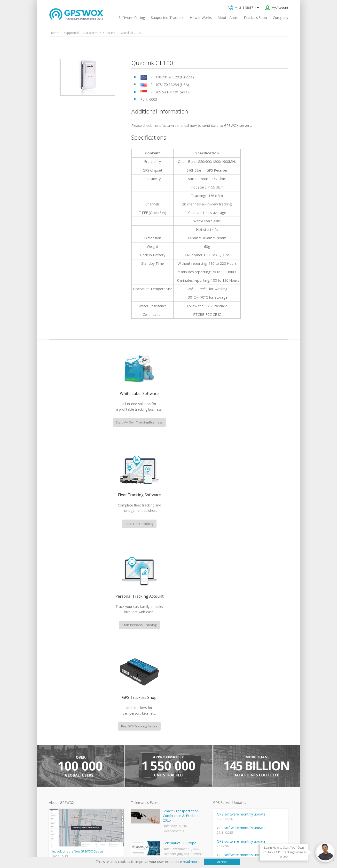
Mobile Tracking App (145, 739)
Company (280, 18)
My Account (280, 8)
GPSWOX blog (140, 723)
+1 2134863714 (244, 8)
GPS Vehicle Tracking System (151, 755)
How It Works (201, 18)
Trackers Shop (255, 18)
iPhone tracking (141, 788)
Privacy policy (61, 849)
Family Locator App (144, 747)
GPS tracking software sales (254, 682)
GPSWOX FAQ (140, 731)
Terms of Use (85, 849)
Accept (222, 862)
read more (191, 862)
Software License (113, 849)
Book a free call (240, 741)
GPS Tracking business (146, 771)
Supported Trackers (167, 18)
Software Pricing (132, 18)
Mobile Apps (228, 18)
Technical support (246, 701)
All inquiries (254, 721)
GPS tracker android (145, 779)
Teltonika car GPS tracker (148, 796)
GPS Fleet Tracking (143, 763)
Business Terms (142, 849)
